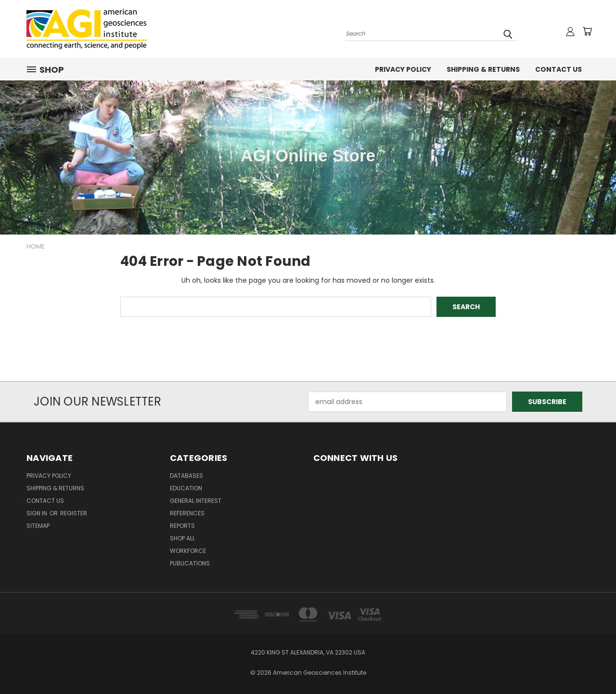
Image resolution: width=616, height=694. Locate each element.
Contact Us (558, 69)
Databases (186, 476)
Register (74, 513)
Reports (182, 526)
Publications (190, 563)
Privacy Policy (403, 69)
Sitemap (38, 526)
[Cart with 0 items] (587, 31)
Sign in (38, 513)
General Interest (196, 501)
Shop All (182, 538)
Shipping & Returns (483, 69)
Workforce (188, 551)
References (187, 513)
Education (186, 488)
